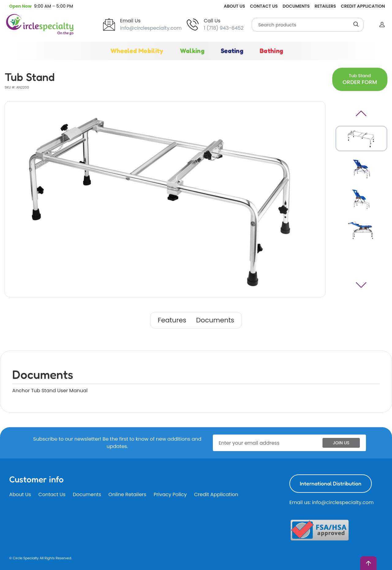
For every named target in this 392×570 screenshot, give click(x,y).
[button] (41, 6)
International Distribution (331, 483)
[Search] (308, 25)
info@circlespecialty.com (151, 28)
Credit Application (363, 6)
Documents (296, 6)
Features (172, 320)
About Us (234, 6)
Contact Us (264, 6)
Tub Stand (360, 79)
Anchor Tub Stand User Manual (50, 391)
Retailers (325, 6)
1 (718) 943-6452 (224, 28)
